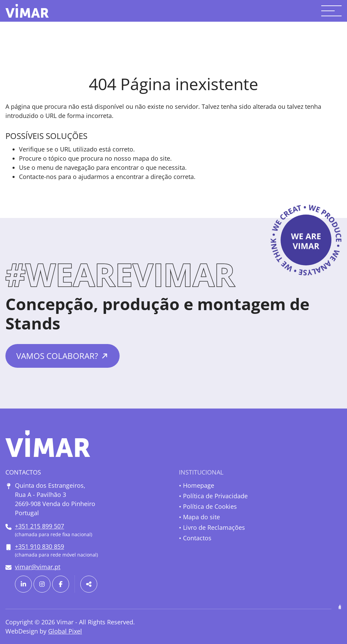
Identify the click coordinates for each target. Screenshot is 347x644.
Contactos (197, 538)
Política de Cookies (210, 506)
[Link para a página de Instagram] (42, 584)
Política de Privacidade (215, 496)
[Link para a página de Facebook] (61, 584)
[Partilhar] (89, 584)
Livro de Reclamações (214, 527)
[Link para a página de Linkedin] (23, 584)
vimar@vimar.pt (38, 567)
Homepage (199, 485)
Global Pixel (65, 631)
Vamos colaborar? (57, 356)
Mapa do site (201, 517)
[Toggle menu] (331, 11)
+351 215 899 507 (39, 526)
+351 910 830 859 (39, 546)
